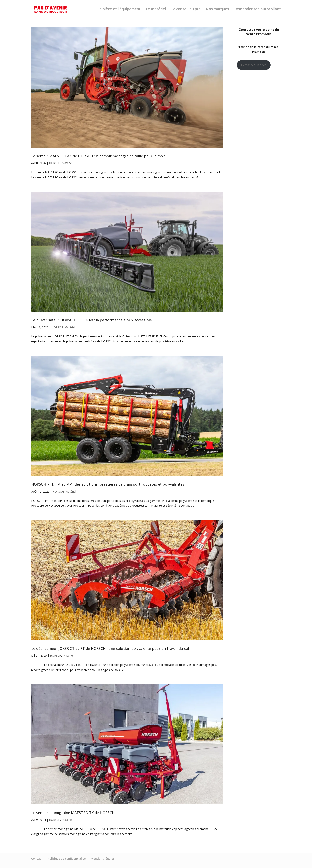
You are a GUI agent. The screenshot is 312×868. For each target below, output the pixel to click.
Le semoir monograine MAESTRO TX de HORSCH (73, 813)
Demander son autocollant (257, 10)
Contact (37, 859)
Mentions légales (103, 859)
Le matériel (156, 10)
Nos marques (217, 10)
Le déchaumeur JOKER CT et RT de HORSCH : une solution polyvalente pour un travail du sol (110, 648)
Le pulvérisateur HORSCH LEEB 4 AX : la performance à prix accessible (92, 320)
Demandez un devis (254, 65)
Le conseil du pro (186, 10)
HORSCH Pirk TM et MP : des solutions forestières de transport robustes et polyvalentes (108, 484)
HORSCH (55, 163)
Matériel (67, 163)
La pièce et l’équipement (119, 10)
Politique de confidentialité (67, 859)
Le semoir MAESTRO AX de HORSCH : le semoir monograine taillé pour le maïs (98, 156)
